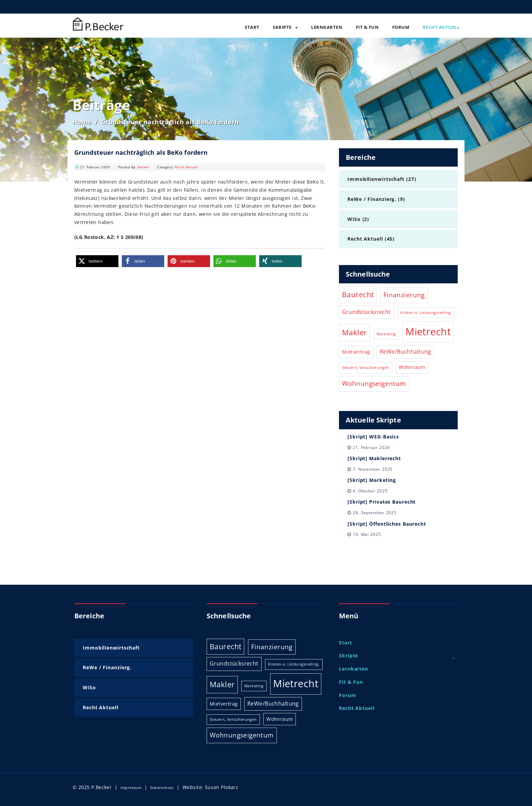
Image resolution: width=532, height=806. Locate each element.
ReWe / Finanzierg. (372, 199)
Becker (143, 167)
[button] (97, 261)
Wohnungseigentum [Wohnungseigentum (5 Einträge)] (374, 383)
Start (252, 27)
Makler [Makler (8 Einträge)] (355, 332)
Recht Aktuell (441, 27)
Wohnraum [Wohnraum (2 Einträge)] (412, 367)
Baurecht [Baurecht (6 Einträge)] (358, 295)
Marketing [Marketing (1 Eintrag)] (386, 334)
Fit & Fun (367, 27)
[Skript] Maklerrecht (374, 458)
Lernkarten (327, 27)
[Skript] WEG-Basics (373, 437)
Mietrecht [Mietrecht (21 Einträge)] (428, 332)
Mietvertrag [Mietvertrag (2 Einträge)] (356, 352)
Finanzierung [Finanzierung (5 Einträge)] (404, 295)
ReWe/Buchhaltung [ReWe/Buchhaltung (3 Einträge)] (405, 352)
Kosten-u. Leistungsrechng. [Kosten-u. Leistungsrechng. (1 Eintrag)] (426, 313)
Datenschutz (162, 788)
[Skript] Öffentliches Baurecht (387, 524)
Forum (401, 27)
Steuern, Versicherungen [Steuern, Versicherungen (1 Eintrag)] (366, 368)
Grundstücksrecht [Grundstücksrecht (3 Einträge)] (366, 312)
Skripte (285, 27)
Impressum (131, 788)
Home (82, 122)
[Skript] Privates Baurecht (382, 502)
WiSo (354, 219)
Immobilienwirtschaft (376, 179)
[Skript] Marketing (372, 480)
